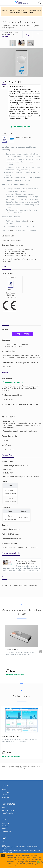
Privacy (4, 829)
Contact (4, 789)
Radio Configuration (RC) (11, 82)
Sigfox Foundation (7, 813)
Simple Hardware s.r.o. (23, 137)
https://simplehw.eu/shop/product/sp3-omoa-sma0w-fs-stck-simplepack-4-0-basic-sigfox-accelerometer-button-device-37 (22, 425)
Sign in (10, 34)
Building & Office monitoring (18, 344)
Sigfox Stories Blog (8, 810)
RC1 (4, 87)
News (3, 808)
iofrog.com (31, 221)
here (11, 230)
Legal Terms (6, 823)
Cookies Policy (6, 831)
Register (5, 36)
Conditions (5, 826)
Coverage (5, 795)
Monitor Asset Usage (15, 346)
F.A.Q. (4, 842)
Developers (5, 797)
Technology (5, 792)
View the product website (12, 240)
